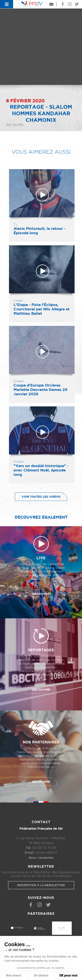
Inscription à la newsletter (41, 885)
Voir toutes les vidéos (38, 497)
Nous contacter (41, 858)
